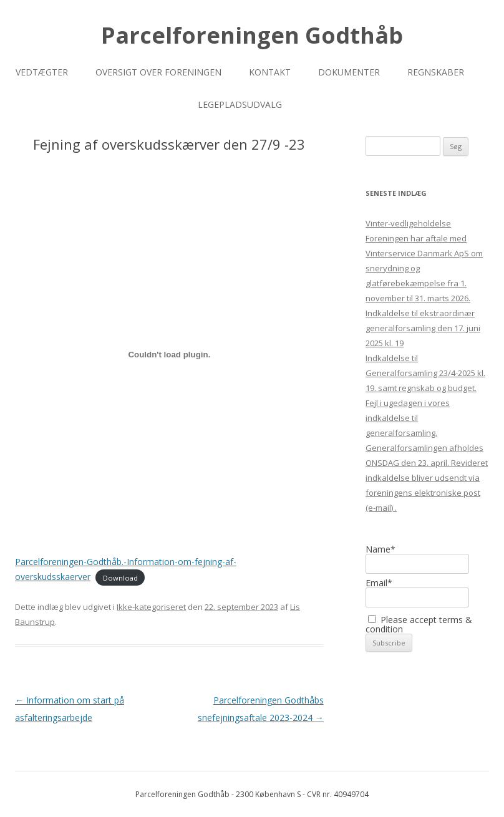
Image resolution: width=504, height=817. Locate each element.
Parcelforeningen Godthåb (252, 35)
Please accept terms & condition (419, 624)
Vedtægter (42, 72)
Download (120, 577)
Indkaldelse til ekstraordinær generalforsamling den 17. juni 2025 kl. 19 (423, 328)
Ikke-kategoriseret (151, 607)
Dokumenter (349, 72)
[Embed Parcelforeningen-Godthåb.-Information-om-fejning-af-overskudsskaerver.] (169, 354)
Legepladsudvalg (240, 104)
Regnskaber (436, 72)
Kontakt (270, 72)
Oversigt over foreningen (158, 72)
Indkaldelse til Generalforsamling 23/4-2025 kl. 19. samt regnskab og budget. (425, 373)
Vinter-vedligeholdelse (408, 223)
